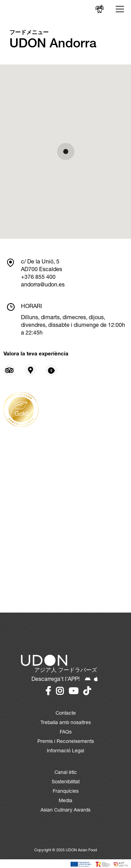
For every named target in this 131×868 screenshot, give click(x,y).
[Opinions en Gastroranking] (51, 370)
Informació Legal (65, 751)
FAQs (66, 732)
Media (65, 801)
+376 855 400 (38, 278)
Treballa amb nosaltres (66, 723)
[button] (66, 152)
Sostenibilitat (66, 782)
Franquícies (66, 792)
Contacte (66, 714)
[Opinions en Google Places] (30, 370)
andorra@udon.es (43, 285)
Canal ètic (66, 773)
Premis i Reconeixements (66, 742)
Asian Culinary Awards (65, 811)
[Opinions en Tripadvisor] (9, 370)
